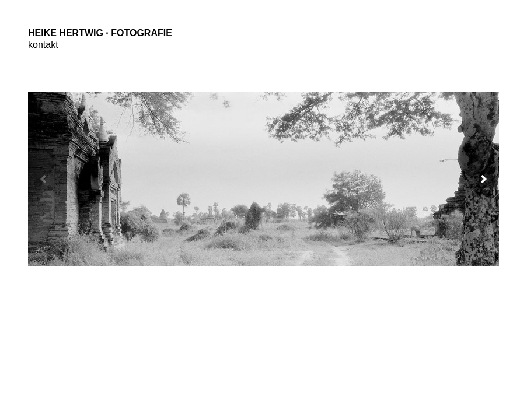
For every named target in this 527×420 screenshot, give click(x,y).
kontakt (43, 45)
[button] (484, 179)
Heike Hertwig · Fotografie (100, 33)
